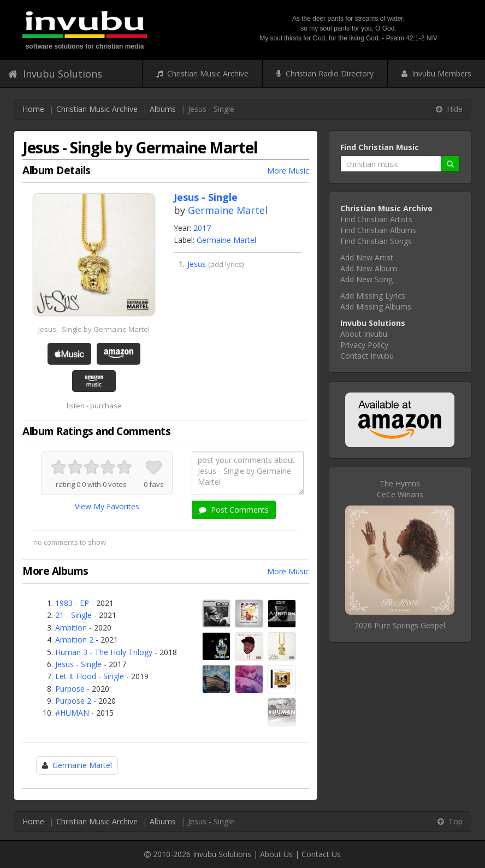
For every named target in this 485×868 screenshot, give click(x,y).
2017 (202, 228)
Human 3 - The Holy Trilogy (104, 652)
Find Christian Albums (378, 230)
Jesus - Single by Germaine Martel (94, 329)
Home (33, 109)
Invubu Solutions (55, 74)
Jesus (197, 264)
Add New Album (369, 268)
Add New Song (366, 279)
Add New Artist (367, 257)
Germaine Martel (228, 210)
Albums (163, 109)
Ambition (71, 628)
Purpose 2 (73, 701)
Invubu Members (436, 73)
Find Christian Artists (376, 219)
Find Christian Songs (376, 241)
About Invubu (364, 334)
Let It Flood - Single (90, 676)
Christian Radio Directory (325, 73)
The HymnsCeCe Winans (400, 489)
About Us (276, 854)
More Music (288, 171)
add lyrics (226, 264)
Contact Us (321, 854)
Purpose (70, 689)
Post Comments (234, 510)
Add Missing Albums (376, 307)
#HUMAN (72, 713)
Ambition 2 (74, 640)
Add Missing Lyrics (373, 296)
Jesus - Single (78, 664)
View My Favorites (107, 506)
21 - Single (73, 615)
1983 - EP (72, 603)
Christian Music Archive (202, 73)
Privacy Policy (364, 345)
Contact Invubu (367, 356)
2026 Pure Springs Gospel (400, 625)
